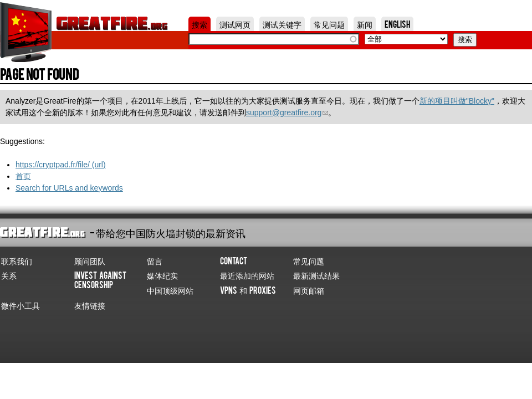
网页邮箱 (309, 290)
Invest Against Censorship (100, 280)
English (397, 24)
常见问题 (329, 24)
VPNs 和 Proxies (248, 290)
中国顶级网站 (170, 290)
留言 (155, 260)
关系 (9, 275)
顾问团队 (90, 260)
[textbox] (274, 39)
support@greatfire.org (287, 112)
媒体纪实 (162, 275)
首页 (23, 176)
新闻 (365, 24)
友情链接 (90, 305)
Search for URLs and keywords (69, 188)
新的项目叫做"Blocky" (457, 101)
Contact (234, 260)
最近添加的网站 (247, 275)
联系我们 (17, 260)
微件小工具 (21, 305)
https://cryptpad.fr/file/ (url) (61, 165)
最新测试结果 (316, 275)
